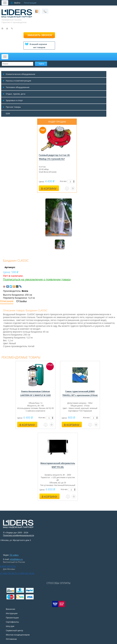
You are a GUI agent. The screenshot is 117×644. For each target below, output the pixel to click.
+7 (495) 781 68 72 (8, 573)
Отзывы (22, 301)
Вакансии (10, 609)
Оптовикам (11, 639)
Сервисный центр (14, 630)
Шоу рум (10, 626)
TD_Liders (14, 555)
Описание (7, 301)
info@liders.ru (16, 559)
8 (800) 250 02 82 (8, 566)
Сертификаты (12, 622)
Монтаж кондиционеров (18, 635)
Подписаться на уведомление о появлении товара (37, 279)
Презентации (12, 618)
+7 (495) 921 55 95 (26, 573)
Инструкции (12, 613)
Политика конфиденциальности (19, 535)
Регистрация (30, 3)
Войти (17, 3)
